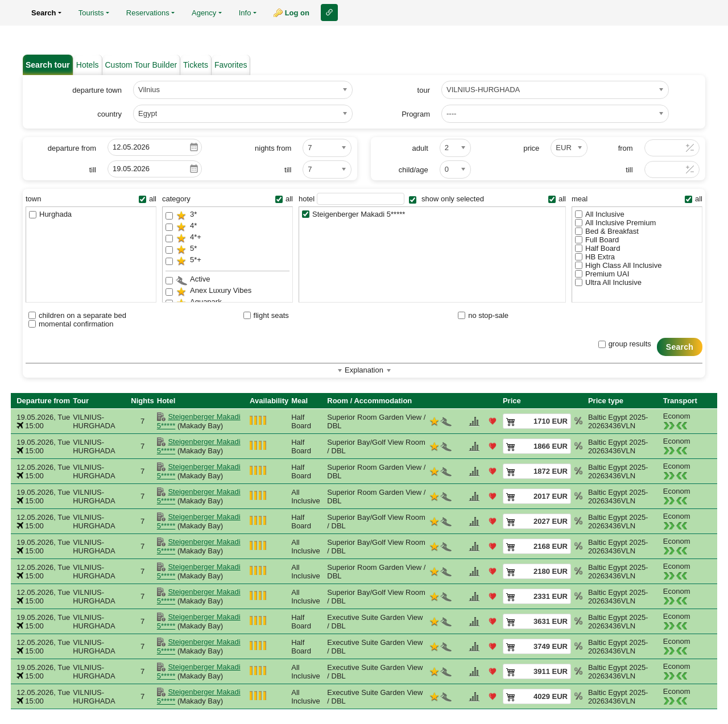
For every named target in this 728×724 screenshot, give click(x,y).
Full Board (597, 240)
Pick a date (194, 147)
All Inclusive (600, 214)
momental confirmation (71, 324)
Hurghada (50, 214)
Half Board (597, 248)
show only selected (446, 199)
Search (680, 347)
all (148, 199)
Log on (297, 13)
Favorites (231, 65)
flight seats (266, 315)
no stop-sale (483, 315)
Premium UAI (602, 274)
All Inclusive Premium (615, 223)
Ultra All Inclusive (608, 282)
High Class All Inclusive (618, 265)
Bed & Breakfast (607, 231)
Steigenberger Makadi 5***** (353, 214)
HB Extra (595, 257)
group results (625, 344)
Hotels (88, 65)
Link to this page (329, 13)
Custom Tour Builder (141, 65)
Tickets (196, 65)
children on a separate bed (77, 315)
